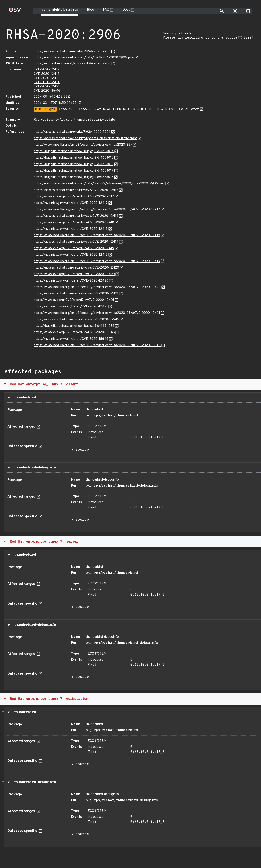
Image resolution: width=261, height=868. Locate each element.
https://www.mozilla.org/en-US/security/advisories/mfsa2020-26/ (83, 145)
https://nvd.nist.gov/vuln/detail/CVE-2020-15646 (71, 339)
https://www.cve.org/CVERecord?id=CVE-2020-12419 (74, 248)
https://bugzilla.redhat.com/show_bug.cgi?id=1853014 (74, 151)
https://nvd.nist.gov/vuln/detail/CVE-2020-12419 (71, 255)
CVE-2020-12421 (47, 87)
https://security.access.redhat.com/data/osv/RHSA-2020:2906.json (84, 58)
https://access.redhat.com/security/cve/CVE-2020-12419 (76, 242)
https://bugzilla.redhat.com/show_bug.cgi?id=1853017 (74, 171)
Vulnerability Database (60, 10)
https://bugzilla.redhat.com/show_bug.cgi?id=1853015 (74, 158)
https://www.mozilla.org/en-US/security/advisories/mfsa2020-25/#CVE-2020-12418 (97, 235)
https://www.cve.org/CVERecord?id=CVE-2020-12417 (74, 197)
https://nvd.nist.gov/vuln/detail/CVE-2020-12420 (71, 281)
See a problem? (177, 34)
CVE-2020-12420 (47, 82)
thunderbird (24, 398)
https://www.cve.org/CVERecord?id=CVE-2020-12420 (74, 274)
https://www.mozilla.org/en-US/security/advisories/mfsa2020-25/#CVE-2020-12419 (97, 261)
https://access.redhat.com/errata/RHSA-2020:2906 (72, 52)
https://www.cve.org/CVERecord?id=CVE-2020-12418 (74, 223)
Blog (90, 10)
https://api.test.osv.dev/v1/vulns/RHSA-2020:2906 (72, 64)
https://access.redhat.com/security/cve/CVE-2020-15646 (76, 320)
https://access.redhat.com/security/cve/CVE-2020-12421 (76, 294)
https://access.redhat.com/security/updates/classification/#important (85, 138)
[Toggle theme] (235, 11)
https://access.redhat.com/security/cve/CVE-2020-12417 (76, 190)
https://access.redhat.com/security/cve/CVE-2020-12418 (76, 216)
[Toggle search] (222, 11)
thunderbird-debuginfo (34, 468)
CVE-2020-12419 (47, 78)
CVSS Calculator (184, 109)
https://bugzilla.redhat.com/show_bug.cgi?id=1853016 (74, 164)
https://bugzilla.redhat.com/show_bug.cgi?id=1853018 (74, 177)
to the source (224, 38)
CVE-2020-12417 (47, 70)
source (82, 450)
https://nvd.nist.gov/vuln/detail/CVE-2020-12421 (71, 307)
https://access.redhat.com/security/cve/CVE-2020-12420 (76, 268)
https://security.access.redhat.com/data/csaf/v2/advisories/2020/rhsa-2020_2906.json (99, 184)
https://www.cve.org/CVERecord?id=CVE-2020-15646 (74, 332)
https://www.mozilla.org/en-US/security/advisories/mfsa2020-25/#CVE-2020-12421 (97, 313)
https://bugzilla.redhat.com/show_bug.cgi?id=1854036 (74, 326)
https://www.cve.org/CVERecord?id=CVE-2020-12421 (74, 300)
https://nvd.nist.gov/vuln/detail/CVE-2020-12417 (71, 203)
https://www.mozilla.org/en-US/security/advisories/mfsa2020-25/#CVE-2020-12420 (97, 287)
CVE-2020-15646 (47, 91)
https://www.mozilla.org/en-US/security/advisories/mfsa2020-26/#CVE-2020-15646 (97, 345)
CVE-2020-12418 (47, 74)
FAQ (106, 10)
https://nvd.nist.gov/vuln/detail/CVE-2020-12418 (71, 229)
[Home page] (15, 11)
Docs (126, 10)
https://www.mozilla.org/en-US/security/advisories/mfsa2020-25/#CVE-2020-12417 (97, 210)
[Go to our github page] (248, 11)
